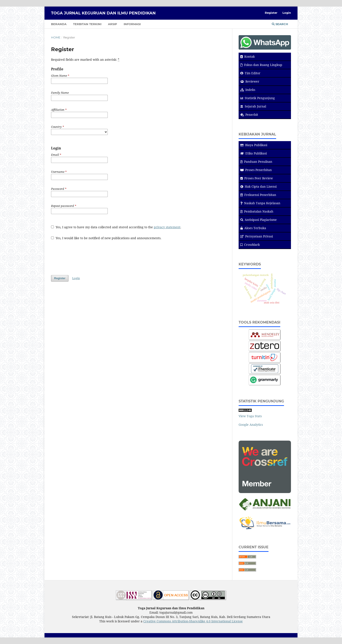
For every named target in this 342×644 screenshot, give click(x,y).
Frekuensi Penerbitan (258, 195)
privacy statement (167, 227)
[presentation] (84, 255)
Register (271, 13)
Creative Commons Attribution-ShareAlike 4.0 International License (193, 621)
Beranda (59, 24)
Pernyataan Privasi (257, 236)
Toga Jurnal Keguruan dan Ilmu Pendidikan (103, 13)
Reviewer (250, 81)
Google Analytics (251, 425)
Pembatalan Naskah (257, 211)
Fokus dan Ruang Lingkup (261, 65)
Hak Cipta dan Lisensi (258, 186)
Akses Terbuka (253, 228)
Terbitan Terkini (87, 24)
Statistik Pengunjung (258, 98)
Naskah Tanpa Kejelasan (260, 203)
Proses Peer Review (257, 178)
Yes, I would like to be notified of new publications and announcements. (106, 238)
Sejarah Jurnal (253, 106)
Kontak (248, 56)
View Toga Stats (250, 416)
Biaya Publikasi (254, 145)
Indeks (248, 90)
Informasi (132, 24)
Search (280, 24)
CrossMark (250, 245)
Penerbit (249, 115)
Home (56, 37)
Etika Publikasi (254, 153)
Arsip (113, 24)
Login (287, 13)
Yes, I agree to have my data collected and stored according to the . (116, 227)
